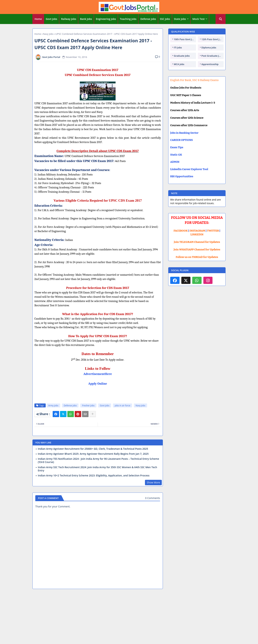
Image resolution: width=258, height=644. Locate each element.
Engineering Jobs (106, 19)
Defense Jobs (148, 19)
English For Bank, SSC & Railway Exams (194, 80)
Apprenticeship (210, 64)
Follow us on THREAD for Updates (197, 257)
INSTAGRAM (197, 231)
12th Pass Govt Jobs (212, 39)
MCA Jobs (179, 64)
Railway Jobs (69, 19)
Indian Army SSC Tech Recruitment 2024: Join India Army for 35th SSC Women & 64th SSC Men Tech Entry (97, 469)
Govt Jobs (52, 19)
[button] (221, 19)
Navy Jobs (48, 34)
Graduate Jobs (182, 56)
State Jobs (180, 19)
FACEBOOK (181, 231)
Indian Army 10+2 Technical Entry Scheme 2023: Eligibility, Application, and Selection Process (94, 476)
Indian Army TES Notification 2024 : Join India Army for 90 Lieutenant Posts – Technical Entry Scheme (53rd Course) (98, 460)
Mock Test (199, 19)
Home (38, 19)
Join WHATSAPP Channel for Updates (197, 249)
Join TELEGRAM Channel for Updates (197, 242)
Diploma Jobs (209, 47)
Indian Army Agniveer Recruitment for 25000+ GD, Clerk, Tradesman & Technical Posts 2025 (93, 449)
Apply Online (98, 384)
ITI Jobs (178, 47)
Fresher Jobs (88, 406)
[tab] (38, 19)
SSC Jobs (165, 19)
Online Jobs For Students (186, 88)
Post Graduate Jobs (212, 56)
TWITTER (213, 231)
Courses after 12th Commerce (189, 125)
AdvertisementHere (98, 374)
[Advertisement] (129, 618)
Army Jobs (53, 406)
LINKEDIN (197, 234)
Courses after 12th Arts (185, 110)
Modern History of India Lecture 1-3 (193, 103)
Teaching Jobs (128, 19)
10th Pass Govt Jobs (185, 39)
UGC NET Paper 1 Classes (186, 95)
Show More (153, 482)
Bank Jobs (86, 19)
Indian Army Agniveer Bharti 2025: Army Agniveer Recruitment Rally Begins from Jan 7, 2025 (93, 454)
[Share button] (93, 414)
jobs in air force (122, 406)
